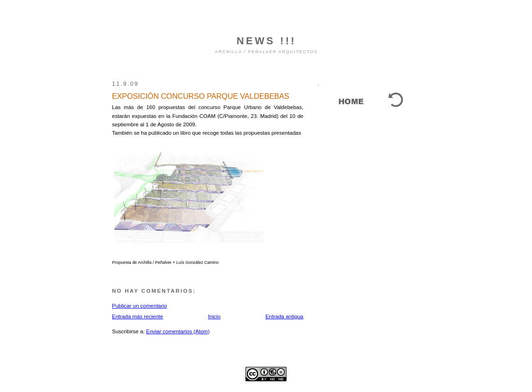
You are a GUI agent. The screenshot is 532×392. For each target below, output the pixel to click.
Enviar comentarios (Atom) (178, 331)
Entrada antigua (284, 316)
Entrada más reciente (137, 316)
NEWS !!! (266, 41)
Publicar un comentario (140, 306)
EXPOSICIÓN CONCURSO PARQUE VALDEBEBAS (201, 96)
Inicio (214, 316)
